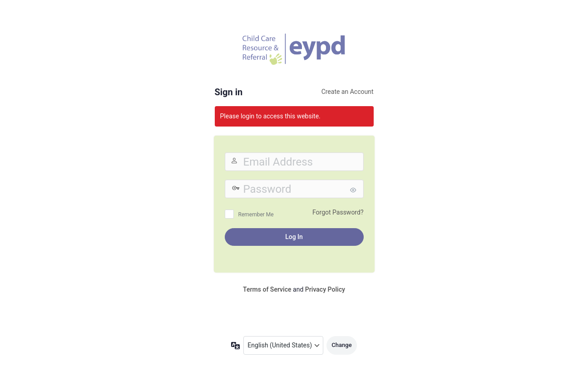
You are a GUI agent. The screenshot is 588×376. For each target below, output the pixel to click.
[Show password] (355, 190)
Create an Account (348, 92)
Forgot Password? (338, 212)
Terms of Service (267, 289)
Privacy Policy (325, 289)
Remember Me (256, 215)
